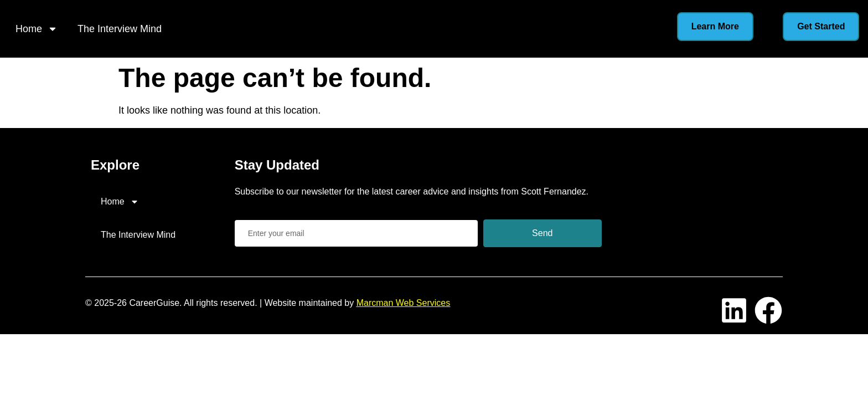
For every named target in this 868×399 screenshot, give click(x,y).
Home (37, 29)
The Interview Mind (120, 29)
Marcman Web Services (404, 303)
